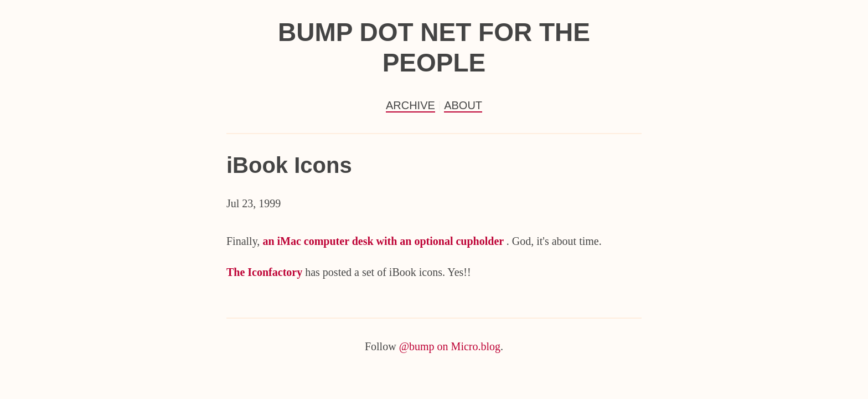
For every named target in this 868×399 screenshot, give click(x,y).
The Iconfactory (266, 272)
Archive (410, 105)
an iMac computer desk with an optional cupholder (384, 241)
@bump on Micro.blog (450, 346)
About (463, 105)
